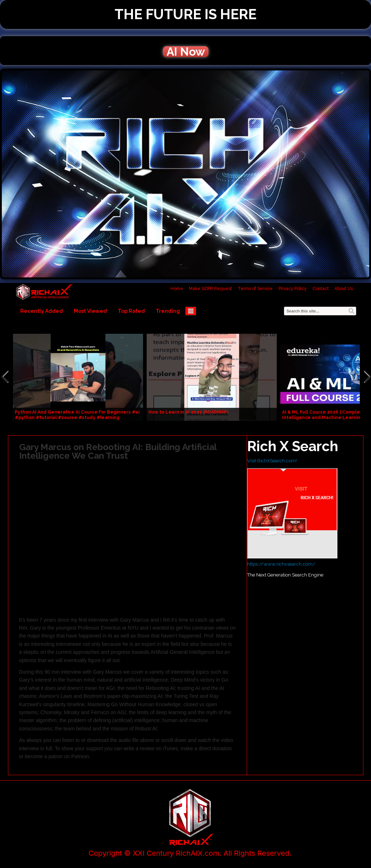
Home (177, 289)
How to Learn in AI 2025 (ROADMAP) (188, 412)
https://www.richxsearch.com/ (281, 564)
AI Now (186, 52)
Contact (321, 289)
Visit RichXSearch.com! (272, 461)
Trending (168, 311)
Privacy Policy (293, 289)
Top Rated (131, 311)
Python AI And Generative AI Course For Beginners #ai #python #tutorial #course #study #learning (77, 415)
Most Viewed (90, 311)
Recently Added (42, 311)
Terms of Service (255, 289)
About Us (344, 289)
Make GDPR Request (210, 289)
